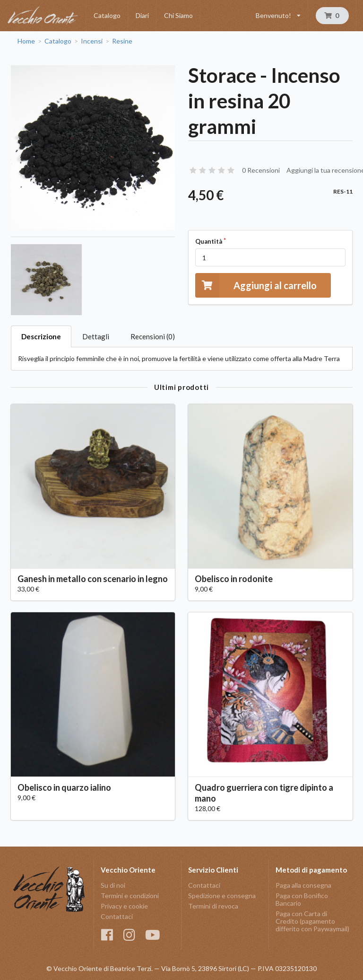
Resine (122, 41)
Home (26, 41)
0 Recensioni (261, 170)
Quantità (209, 241)
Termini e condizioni (130, 896)
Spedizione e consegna (222, 896)
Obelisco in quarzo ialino (64, 787)
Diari (142, 15)
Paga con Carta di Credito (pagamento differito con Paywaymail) (312, 921)
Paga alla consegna (303, 885)
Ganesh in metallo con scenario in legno (93, 579)
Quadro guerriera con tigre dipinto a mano (264, 793)
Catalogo (107, 15)
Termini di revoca (213, 906)
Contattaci (117, 916)
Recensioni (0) (153, 336)
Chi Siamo (178, 15)
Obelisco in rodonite (234, 579)
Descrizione (41, 336)
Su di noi (113, 885)
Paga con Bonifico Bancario (302, 899)
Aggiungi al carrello (256, 285)
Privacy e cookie (124, 906)
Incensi (92, 41)
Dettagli (96, 336)
